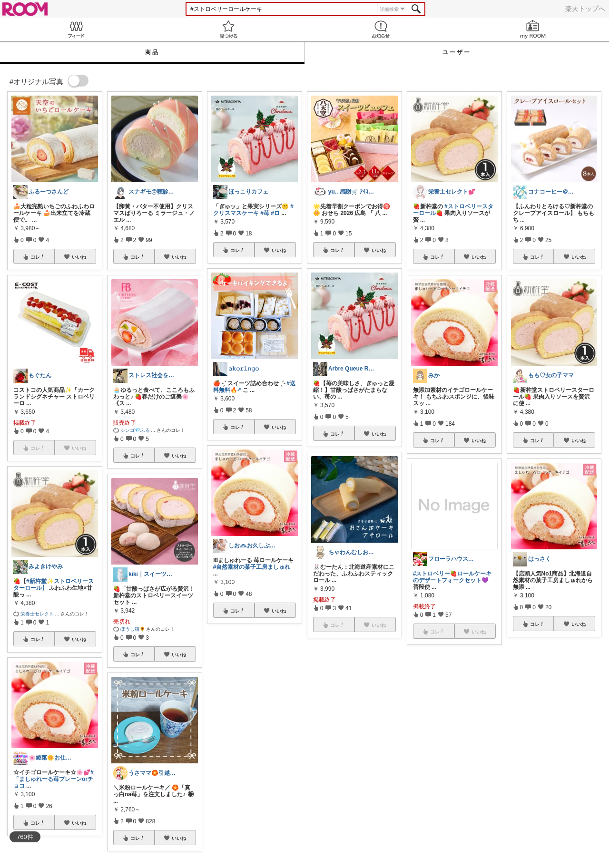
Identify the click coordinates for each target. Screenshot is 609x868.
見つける (228, 29)
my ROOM (533, 29)
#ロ (275, 213)
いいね (79, 257)
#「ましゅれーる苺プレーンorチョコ (54, 779)
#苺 (265, 213)
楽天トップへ (585, 9)
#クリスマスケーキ (253, 210)
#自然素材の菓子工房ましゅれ (252, 567)
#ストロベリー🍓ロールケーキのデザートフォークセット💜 (452, 577)
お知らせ (381, 29)
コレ (38, 257)
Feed (76, 29)
